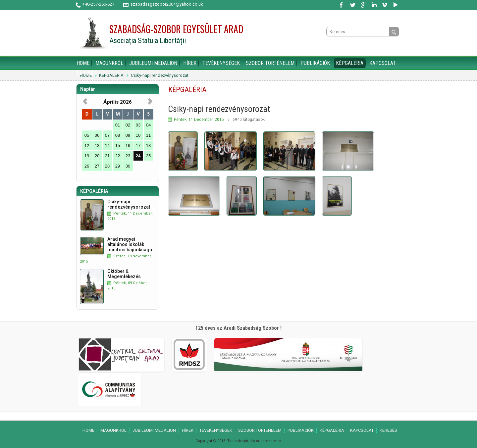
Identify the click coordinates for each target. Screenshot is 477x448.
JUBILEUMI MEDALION (153, 63)
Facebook (342, 5)
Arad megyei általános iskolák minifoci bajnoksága (130, 244)
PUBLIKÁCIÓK (315, 63)
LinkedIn (374, 5)
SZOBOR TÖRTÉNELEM (270, 63)
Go (394, 32)
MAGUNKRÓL (109, 63)
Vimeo (385, 5)
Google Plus (363, 5)
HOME (83, 63)
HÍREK (190, 63)
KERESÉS (86, 73)
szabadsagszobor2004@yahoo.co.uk (167, 4)
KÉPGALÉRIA (350, 63)
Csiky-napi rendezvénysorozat (160, 75)
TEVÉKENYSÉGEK (221, 63)
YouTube (395, 5)
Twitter (353, 5)
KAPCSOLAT (383, 63)
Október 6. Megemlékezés (124, 274)
